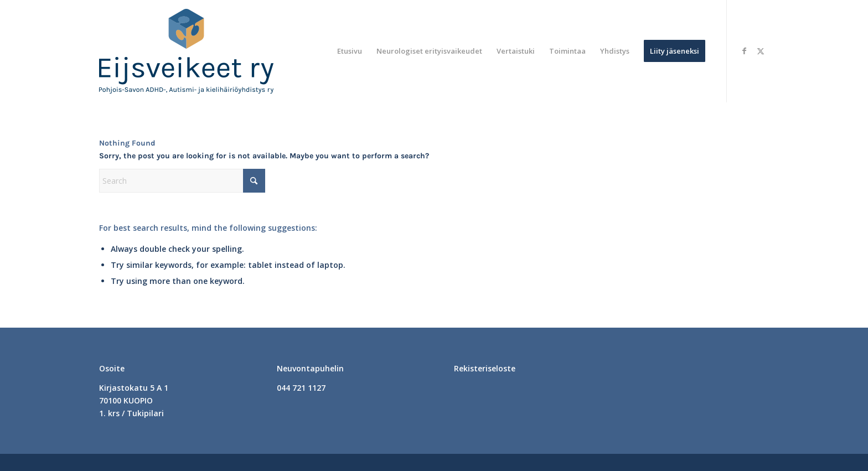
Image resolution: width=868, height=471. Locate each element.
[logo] (186, 51)
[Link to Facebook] (744, 51)
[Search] (182, 181)
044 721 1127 (301, 388)
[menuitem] (350, 51)
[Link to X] (761, 51)
